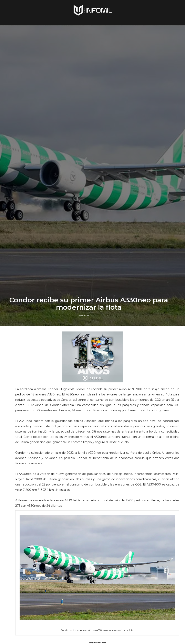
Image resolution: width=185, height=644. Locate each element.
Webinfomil (86, 399)
